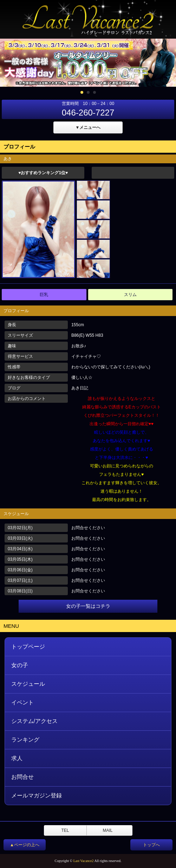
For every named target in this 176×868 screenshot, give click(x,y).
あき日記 (80, 388)
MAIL (107, 830)
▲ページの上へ (25, 845)
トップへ (151, 845)
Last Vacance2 (84, 861)
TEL (65, 830)
